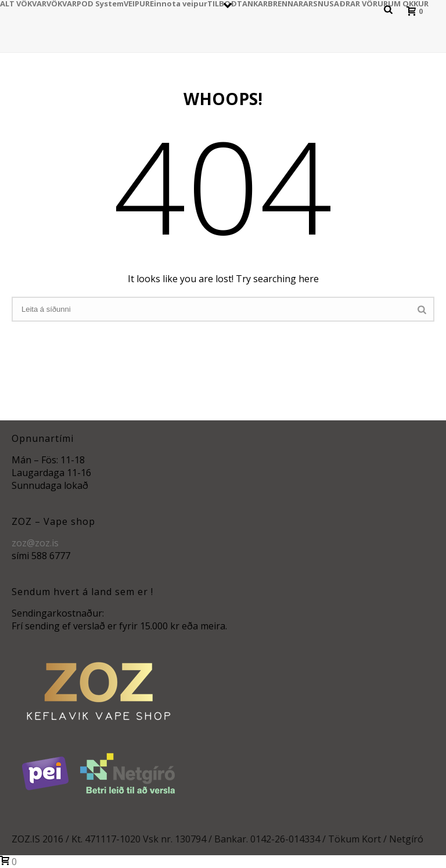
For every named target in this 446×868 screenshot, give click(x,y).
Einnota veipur (179, 3)
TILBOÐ (222, 3)
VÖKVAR (62, 3)
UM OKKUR (408, 3)
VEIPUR (137, 3)
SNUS (323, 3)
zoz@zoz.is (35, 543)
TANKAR (252, 3)
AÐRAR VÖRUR (361, 3)
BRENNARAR (290, 3)
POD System (100, 3)
